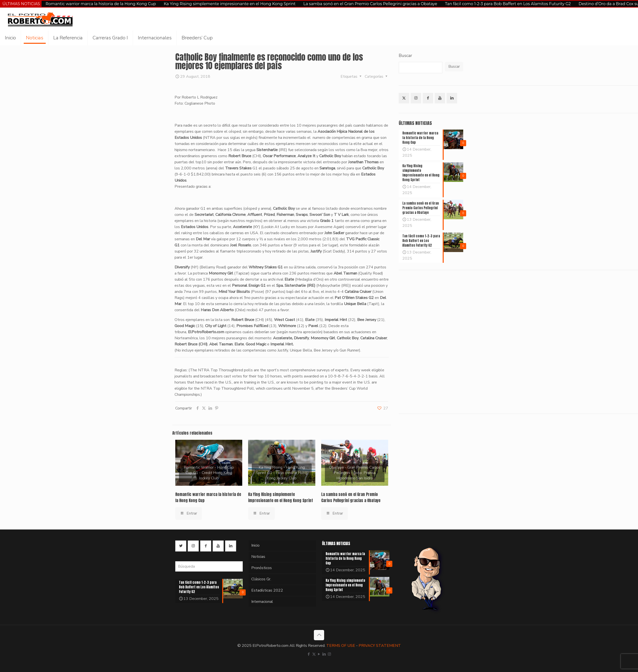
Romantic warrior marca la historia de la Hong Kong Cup (101, 4)
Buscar (405, 55)
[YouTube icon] (319, 654)
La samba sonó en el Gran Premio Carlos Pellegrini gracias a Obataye (370, 4)
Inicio (255, 545)
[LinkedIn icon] (324, 654)
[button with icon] (404, 98)
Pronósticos (262, 568)
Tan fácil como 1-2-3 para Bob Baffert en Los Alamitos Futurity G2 (508, 4)
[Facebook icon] (309, 654)
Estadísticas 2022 (267, 590)
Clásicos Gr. (261, 579)
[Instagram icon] (329, 654)
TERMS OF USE (341, 646)
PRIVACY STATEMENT (380, 646)
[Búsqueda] (209, 566)
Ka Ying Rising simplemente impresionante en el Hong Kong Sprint (230, 4)
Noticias (258, 557)
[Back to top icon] (319, 635)
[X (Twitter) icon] (314, 654)
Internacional (262, 602)
